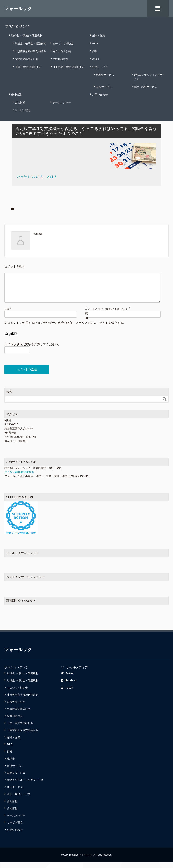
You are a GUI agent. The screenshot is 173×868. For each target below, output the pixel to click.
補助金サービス (105, 75)
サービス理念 (23, 110)
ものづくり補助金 (63, 43)
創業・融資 (99, 35)
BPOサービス (104, 86)
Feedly (67, 693)
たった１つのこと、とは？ (37, 176)
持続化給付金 (60, 59)
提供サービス (100, 67)
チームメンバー (62, 102)
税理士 (96, 59)
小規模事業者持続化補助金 (30, 51)
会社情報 (16, 94)
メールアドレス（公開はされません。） (108, 314)
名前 (7, 314)
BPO (95, 43)
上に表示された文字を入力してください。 (33, 350)
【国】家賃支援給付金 (28, 67)
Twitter (67, 679)
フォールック (18, 8)
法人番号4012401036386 (19, 478)
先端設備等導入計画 (27, 59)
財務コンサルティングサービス (149, 77)
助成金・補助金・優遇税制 (27, 35)
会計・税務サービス (145, 86)
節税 (95, 51)
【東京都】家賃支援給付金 (68, 67)
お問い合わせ (100, 94)
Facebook (69, 686)
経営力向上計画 (62, 51)
